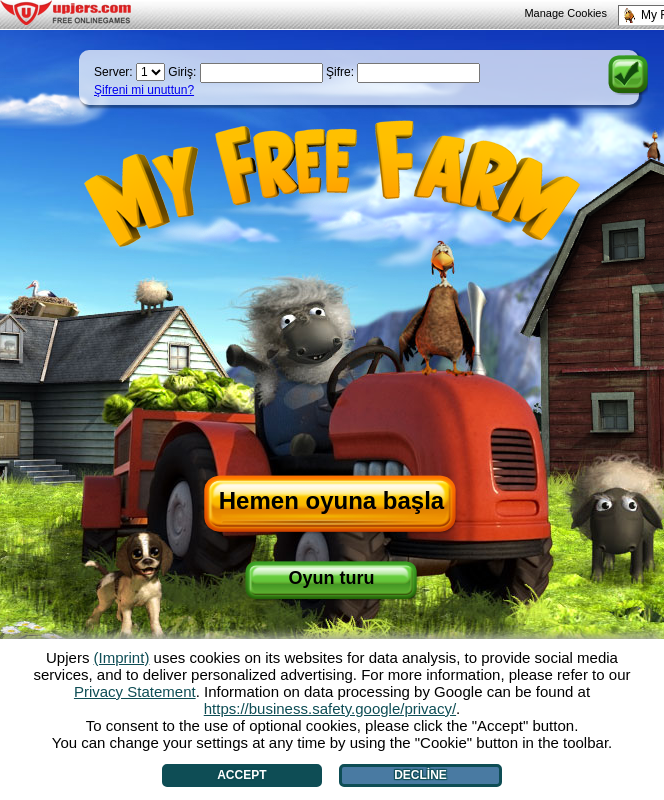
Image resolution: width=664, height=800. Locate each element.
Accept (241, 775)
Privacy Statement (135, 691)
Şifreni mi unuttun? (144, 90)
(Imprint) (122, 657)
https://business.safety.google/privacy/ (330, 708)
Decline (420, 775)
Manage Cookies (565, 13)
